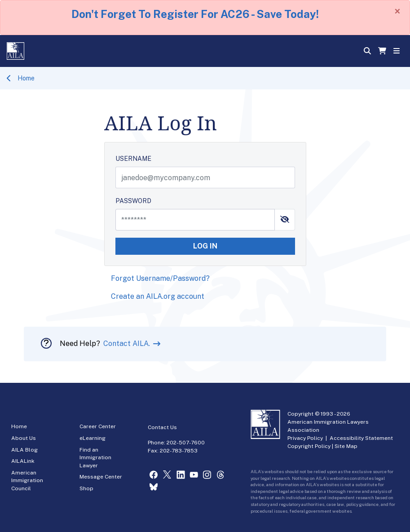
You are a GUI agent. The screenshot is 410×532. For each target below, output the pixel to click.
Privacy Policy (305, 438)
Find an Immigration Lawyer (95, 458)
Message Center (101, 477)
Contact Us (162, 427)
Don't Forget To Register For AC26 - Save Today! (195, 14)
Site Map (346, 446)
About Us (24, 438)
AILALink (23, 461)
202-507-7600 (186, 443)
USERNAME (133, 159)
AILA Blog (24, 450)
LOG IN (205, 246)
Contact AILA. (128, 344)
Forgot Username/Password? (160, 278)
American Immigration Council (27, 481)
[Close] (397, 11)
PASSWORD (133, 201)
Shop (86, 488)
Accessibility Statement (361, 438)
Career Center (98, 426)
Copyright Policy (309, 446)
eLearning (93, 438)
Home (26, 78)
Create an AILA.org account (158, 296)
